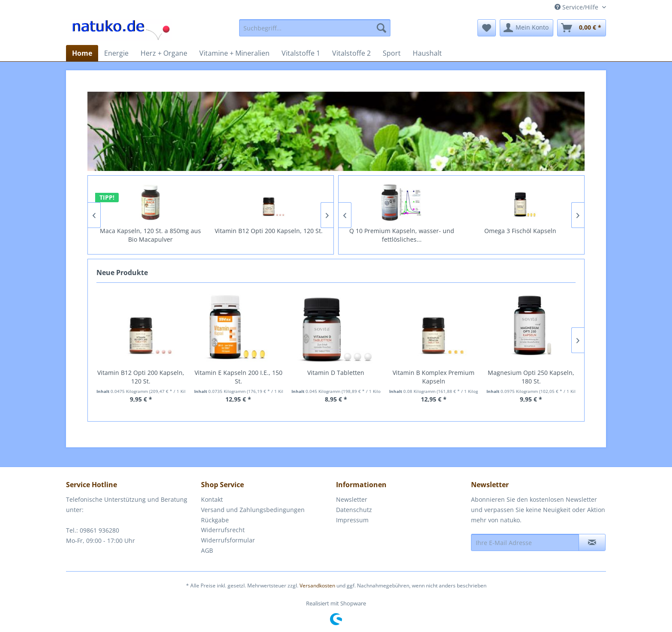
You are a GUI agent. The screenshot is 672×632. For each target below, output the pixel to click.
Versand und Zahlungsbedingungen (253, 510)
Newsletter (352, 499)
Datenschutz (354, 510)
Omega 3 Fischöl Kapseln (535, 231)
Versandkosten (317, 586)
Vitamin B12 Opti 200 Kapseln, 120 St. (282, 231)
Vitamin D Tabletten (336, 373)
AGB (207, 550)
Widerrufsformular (228, 540)
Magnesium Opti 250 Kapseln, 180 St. (531, 377)
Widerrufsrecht (223, 530)
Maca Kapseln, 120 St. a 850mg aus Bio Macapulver (164, 235)
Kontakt (212, 499)
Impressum (352, 520)
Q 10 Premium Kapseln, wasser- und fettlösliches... (416, 235)
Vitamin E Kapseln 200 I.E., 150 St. (238, 377)
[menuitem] (315, 28)
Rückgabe (215, 520)
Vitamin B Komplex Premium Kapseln (433, 377)
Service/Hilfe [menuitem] (577, 7)
